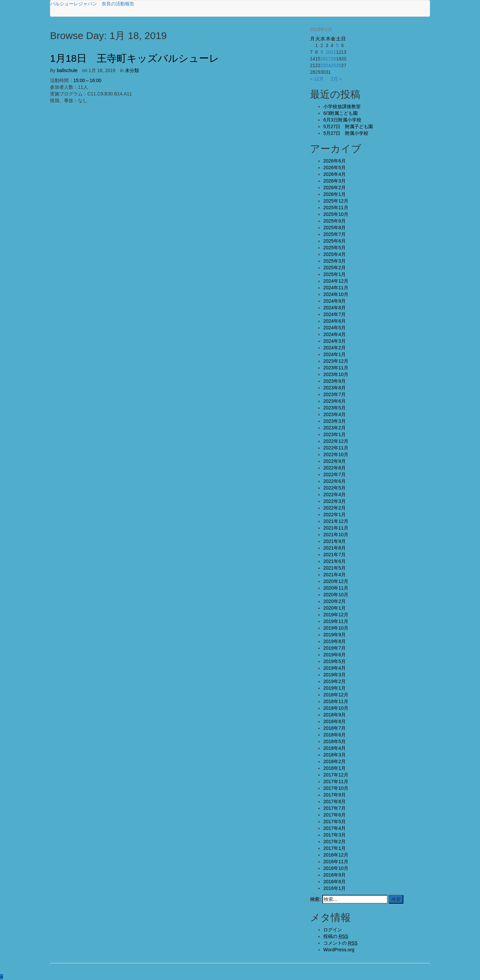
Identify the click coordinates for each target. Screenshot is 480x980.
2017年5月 (334, 822)
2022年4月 (334, 495)
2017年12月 (336, 775)
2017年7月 (334, 808)
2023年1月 (334, 434)
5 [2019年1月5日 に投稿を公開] (337, 45)
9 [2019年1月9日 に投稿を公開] (322, 52)
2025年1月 (334, 274)
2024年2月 (334, 348)
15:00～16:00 (87, 80)
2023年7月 (334, 394)
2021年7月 (334, 555)
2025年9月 (334, 221)
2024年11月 (336, 288)
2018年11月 (336, 701)
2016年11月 (336, 862)
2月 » (336, 79)
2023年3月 (334, 421)
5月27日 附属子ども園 (348, 126)
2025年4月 (334, 254)
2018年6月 (334, 735)
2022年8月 (334, 468)
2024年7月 (334, 314)
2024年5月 (334, 328)
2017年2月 (334, 842)
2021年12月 (336, 521)
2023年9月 (334, 381)
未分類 (132, 70)
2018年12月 (336, 695)
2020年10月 (336, 595)
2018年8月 (334, 721)
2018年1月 (334, 768)
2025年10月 (336, 214)
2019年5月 (334, 661)
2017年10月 (336, 788)
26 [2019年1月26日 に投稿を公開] (339, 65)
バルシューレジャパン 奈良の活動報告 (92, 4)
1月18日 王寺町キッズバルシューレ (135, 58)
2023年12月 (336, 361)
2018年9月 (334, 715)
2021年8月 (334, 548)
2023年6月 (334, 401)
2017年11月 (336, 781)
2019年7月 (334, 648)
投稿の (336, 936)
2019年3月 (334, 675)
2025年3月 (334, 261)
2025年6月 (334, 241)
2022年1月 (334, 515)
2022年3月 (334, 501)
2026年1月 (334, 194)
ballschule (67, 70)
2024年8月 (334, 308)
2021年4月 (334, 575)
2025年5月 (334, 248)
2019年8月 (334, 641)
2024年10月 (336, 294)
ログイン (333, 930)
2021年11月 (336, 528)
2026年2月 (334, 188)
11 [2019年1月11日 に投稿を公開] (333, 52)
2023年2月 (334, 428)
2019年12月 (336, 615)
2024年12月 (336, 281)
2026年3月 (334, 181)
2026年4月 (334, 174)
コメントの (340, 943)
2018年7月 (334, 728)
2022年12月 (336, 441)
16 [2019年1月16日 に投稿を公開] (323, 59)
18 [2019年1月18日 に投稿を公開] (333, 59)
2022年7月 (334, 474)
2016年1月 (334, 888)
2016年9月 (334, 875)
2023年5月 (334, 408)
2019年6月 (334, 655)
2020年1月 (334, 608)
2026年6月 (334, 161)
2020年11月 (336, 588)
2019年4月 (334, 668)
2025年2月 (334, 268)
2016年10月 (336, 868)
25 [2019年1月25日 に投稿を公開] (333, 65)
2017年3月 (334, 835)
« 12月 (317, 79)
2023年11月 (336, 368)
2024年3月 (334, 341)
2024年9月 (334, 301)
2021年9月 (334, 541)
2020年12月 (336, 581)
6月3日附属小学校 (342, 120)
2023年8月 (334, 388)
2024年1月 (334, 354)
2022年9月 (334, 461)
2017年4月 (334, 828)
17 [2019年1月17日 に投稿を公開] (328, 59)
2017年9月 (334, 795)
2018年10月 (336, 708)
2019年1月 (334, 688)
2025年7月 (334, 234)
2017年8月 (334, 801)
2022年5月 (334, 488)
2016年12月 (336, 855)
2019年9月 (334, 635)
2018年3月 (334, 755)
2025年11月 (336, 208)
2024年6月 (334, 321)
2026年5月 (334, 168)
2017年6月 (334, 815)
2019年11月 (336, 621)
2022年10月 (336, 454)
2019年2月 (334, 681)
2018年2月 (334, 761)
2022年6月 (334, 481)
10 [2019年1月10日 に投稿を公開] (328, 52)
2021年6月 (334, 561)
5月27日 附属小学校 (346, 133)
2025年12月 (336, 201)
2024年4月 (334, 334)
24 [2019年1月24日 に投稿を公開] (328, 65)
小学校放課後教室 (342, 106)
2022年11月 (336, 448)
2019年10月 (336, 628)
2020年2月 (334, 601)
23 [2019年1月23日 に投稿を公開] (323, 65)
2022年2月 (334, 508)
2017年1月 (334, 848)
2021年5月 (334, 568)
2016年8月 (334, 882)
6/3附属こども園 (340, 113)
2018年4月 (334, 748)
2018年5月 (334, 741)
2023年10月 (336, 374)
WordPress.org (339, 950)
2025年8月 (334, 228)
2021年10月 (336, 535)
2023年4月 (334, 414)
